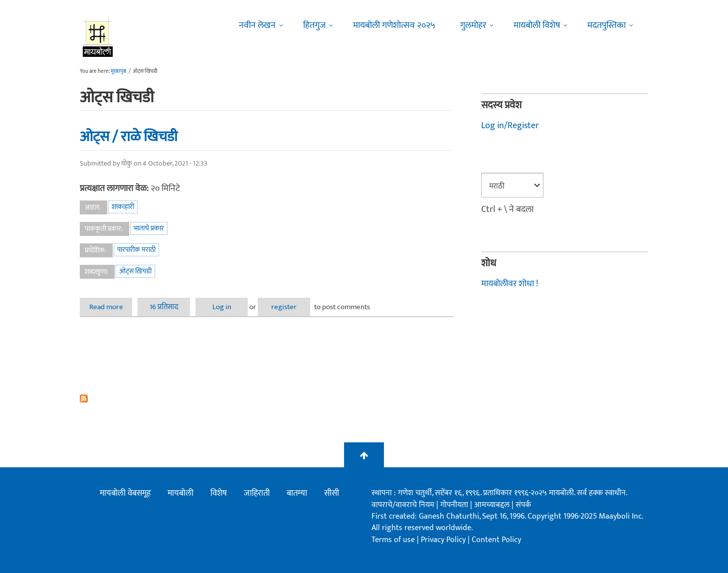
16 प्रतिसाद (164, 307)
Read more (111, 307)
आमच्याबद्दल (493, 505)
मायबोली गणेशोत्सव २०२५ (394, 25)
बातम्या (297, 493)
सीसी (332, 493)
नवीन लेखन (257, 25)
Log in (222, 307)
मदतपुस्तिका (607, 25)
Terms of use (393, 540)
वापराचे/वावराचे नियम (403, 505)
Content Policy (496, 540)
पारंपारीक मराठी (136, 250)
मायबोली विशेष (537, 25)
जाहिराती (257, 493)
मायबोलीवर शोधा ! (510, 284)
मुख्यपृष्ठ (118, 71)
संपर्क (523, 505)
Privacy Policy (444, 540)
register (284, 307)
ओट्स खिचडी (135, 271)
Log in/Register (510, 126)
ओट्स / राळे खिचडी (129, 137)
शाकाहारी (123, 207)
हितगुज (314, 25)
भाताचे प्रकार (149, 228)
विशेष (219, 493)
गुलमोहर (473, 25)
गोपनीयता (455, 505)
